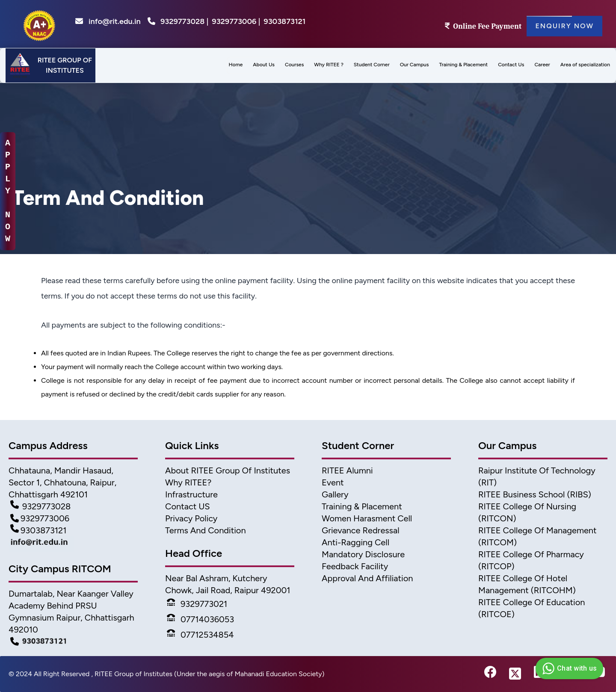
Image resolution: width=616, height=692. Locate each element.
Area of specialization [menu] (585, 65)
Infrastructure (191, 494)
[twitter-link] (515, 674)
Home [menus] (236, 65)
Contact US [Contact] (188, 506)
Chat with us (568, 668)
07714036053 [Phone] (200, 619)
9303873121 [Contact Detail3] (38, 530)
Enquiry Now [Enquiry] (564, 26)
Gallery (335, 494)
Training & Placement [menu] (463, 65)
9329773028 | (184, 21)
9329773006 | (236, 21)
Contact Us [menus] (511, 65)
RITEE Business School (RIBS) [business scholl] (535, 494)
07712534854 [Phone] (200, 635)
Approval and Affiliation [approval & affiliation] (367, 578)
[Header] (50, 65)
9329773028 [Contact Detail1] (40, 506)
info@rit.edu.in (108, 21)
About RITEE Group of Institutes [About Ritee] (228, 470)
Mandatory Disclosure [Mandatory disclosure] (363, 554)
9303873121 (284, 21)
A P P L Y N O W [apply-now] (8, 191)
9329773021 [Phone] (197, 604)
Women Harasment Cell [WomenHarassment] (367, 518)
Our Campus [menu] (415, 65)
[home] (39, 24)
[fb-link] (490, 674)
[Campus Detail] (73, 642)
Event (333, 482)
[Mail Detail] (73, 544)
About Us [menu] (264, 65)
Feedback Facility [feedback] (355, 566)
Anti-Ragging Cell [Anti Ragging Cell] (355, 542)
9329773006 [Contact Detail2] (40, 518)
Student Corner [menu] (372, 65)
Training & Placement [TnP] (362, 506)
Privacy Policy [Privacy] (191, 518)
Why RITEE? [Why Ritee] (188, 482)
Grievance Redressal (361, 530)
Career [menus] (542, 65)
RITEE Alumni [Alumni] (347, 470)
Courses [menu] (294, 65)
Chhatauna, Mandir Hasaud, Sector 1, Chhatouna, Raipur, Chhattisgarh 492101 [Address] (62, 482)
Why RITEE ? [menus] (329, 65)
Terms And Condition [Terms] (206, 530)
